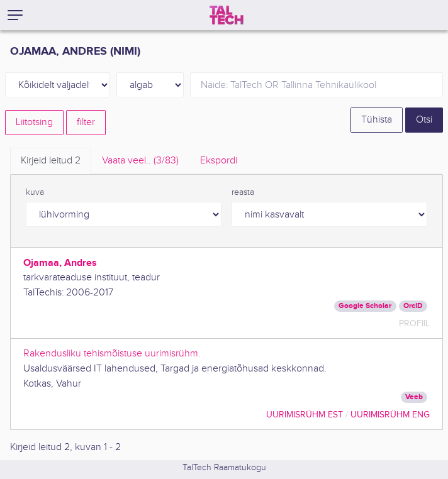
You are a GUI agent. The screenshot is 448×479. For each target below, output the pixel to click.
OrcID (413, 306)
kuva (35, 192)
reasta (243, 192)
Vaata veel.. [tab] (140, 161)
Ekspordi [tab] (219, 161)
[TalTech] (227, 15)
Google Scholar (365, 306)
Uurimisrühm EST (305, 415)
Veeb (414, 397)
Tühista (377, 120)
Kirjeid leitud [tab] (51, 161)
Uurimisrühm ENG (390, 415)
